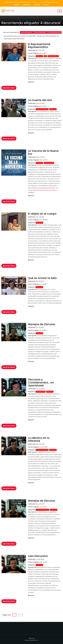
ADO (45, 56)
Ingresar (17, 5)
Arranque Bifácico (53, 56)
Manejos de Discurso (42, 324)
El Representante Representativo (39, 46)
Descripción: (32, 58)
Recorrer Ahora (9, 88)
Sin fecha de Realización (54, 32)
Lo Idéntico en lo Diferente (39, 439)
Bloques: (31, 82)
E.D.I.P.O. (46, 5)
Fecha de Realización (40, 32)
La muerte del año (40, 100)
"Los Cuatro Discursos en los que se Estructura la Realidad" (43, 190)
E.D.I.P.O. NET (8, 11)
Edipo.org (32, 638)
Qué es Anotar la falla (42, 278)
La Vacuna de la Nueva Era (43, 152)
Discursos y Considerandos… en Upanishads (41, 383)
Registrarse (27, 5)
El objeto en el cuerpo (42, 214)
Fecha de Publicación (27, 32)
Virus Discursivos (49, 163)
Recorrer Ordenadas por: (12, 32)
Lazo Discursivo (38, 556)
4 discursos (39, 56)
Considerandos (41, 392)
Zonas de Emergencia (42, 510)
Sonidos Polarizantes (42, 109)
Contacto (37, 5)
